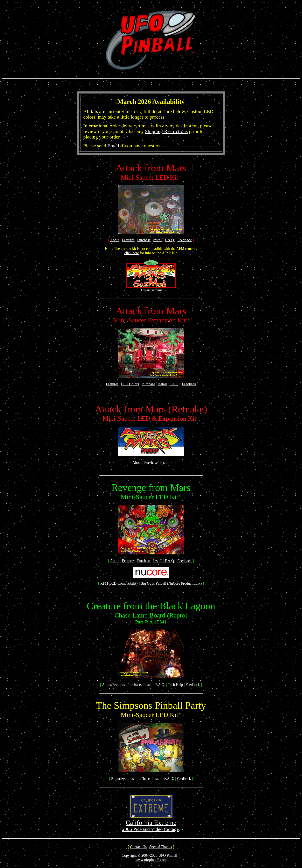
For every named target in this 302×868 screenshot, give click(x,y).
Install (158, 240)
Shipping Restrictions (166, 131)
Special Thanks (161, 847)
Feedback (185, 240)
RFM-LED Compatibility (119, 583)
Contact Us (138, 847)
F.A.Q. (170, 240)
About (115, 240)
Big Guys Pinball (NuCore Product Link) (171, 583)
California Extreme (151, 823)
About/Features (114, 685)
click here (132, 253)
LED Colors (130, 384)
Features (128, 240)
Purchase (144, 240)
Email (113, 146)
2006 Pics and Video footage (150, 829)
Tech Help (175, 685)
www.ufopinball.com (151, 860)
